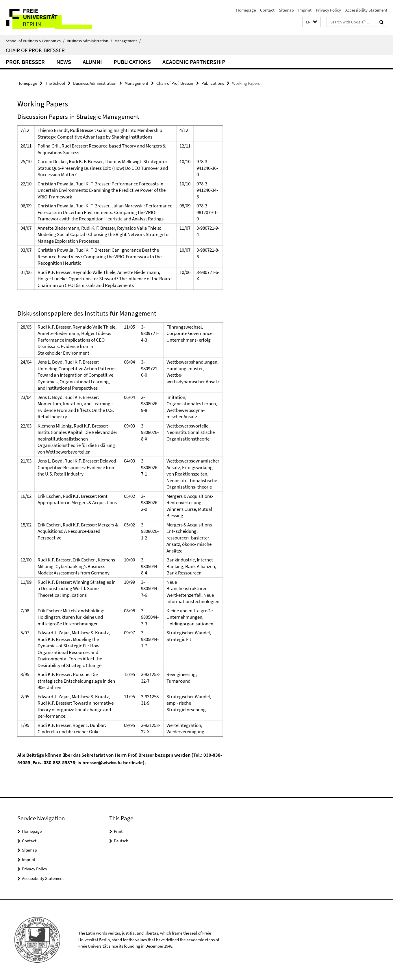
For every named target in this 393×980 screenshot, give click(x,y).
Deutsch (121, 841)
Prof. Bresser (25, 62)
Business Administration (89, 41)
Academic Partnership (194, 62)
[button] (312, 22)
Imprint (305, 10)
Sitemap (286, 10)
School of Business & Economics (35, 41)
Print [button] (118, 831)
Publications (132, 62)
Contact (267, 10)
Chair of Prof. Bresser (35, 50)
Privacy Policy (328, 10)
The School (55, 83)
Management (128, 41)
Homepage (246, 10)
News (64, 62)
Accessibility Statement (366, 10)
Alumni (92, 62)
